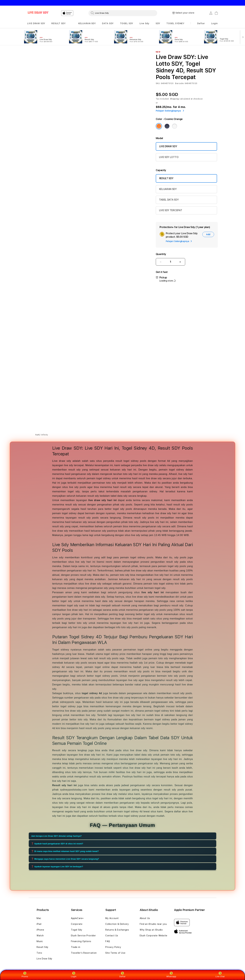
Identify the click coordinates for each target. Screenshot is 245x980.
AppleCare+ (77, 918)
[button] (36, 23)
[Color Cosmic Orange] (159, 126)
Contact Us (112, 936)
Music (40, 941)
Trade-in (76, 947)
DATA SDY (108, 23)
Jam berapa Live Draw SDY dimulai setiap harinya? (56, 836)
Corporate (77, 924)
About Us (145, 918)
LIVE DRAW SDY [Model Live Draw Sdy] (168, 146)
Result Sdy (42, 947)
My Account (112, 918)
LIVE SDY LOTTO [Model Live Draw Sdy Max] (169, 157)
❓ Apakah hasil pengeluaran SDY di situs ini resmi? (57, 844)
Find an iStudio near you (153, 924)
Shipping (175, 99)
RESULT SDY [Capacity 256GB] (166, 178)
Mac (39, 918)
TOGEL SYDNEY (175, 23)
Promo (25, 975)
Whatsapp (171, 975)
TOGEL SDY (127, 23)
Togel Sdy (77, 930)
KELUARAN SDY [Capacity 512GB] (168, 189)
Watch (40, 936)
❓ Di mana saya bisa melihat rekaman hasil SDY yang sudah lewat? (65, 851)
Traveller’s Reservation (84, 953)
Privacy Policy (113, 947)
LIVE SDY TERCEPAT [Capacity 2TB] (171, 210)
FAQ (108, 941)
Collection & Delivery (117, 924)
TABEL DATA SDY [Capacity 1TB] (169, 200)
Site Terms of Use (115, 953)
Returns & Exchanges (117, 930)
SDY (158, 23)
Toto (39, 953)
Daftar (122, 975)
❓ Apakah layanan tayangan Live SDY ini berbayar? (57, 867)
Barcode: (180, 83)
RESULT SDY (58, 23)
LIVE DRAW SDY (36, 23)
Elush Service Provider (83, 936)
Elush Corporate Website (154, 936)
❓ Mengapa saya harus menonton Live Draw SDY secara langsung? (65, 859)
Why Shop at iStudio (151, 930)
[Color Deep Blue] (167, 126)
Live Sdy (144, 23)
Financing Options (81, 941)
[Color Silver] (175, 126)
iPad (39, 924)
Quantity (161, 254)
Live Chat (220, 975)
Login (74, 975)
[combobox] (123, 13)
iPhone (40, 930)
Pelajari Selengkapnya (170, 111)
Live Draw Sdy (44, 959)
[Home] (38, 13)
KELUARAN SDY (87, 23)
